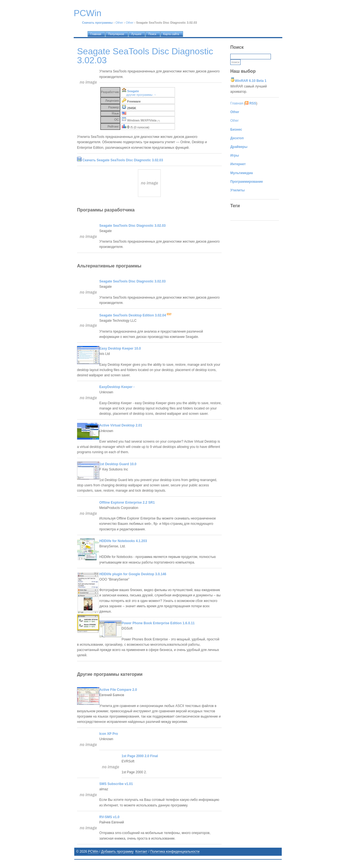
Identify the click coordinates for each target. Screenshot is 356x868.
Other (119, 23)
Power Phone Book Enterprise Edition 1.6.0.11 (158, 623)
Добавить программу (118, 852)
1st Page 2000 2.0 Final (140, 756)
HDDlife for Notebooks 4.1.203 (123, 541)
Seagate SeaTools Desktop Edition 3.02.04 (135, 315)
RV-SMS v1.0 (109, 817)
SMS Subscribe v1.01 (116, 784)
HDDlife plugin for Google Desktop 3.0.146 (133, 574)
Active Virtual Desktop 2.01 (121, 425)
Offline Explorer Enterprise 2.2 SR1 (127, 503)
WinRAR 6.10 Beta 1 (251, 81)
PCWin (93, 852)
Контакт (141, 852)
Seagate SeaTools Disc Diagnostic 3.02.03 (133, 226)
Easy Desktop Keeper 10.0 (120, 348)
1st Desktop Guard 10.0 (118, 464)
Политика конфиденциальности (175, 852)
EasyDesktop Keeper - (117, 387)
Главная (237, 103)
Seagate (133, 91)
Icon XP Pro (109, 734)
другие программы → (141, 95)
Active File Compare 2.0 (118, 690)
